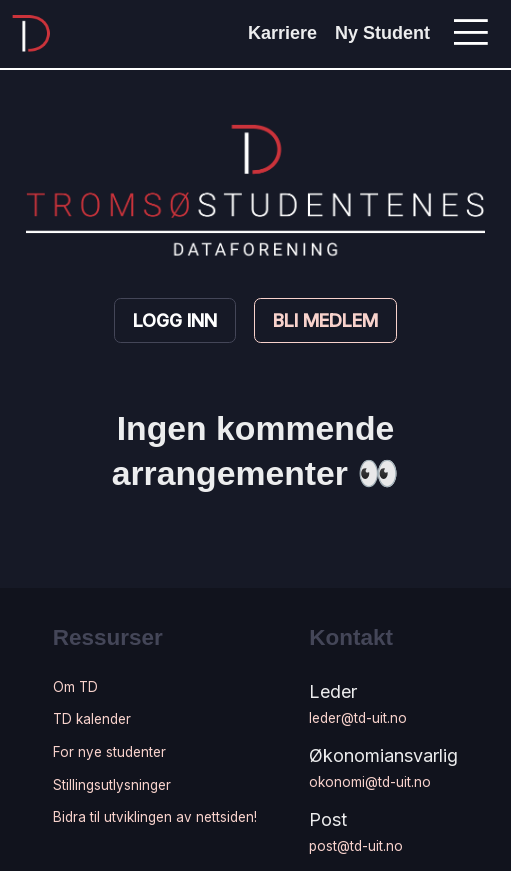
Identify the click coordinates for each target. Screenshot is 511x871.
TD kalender (92, 719)
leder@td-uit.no (358, 718)
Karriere (282, 33)
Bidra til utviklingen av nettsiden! (155, 817)
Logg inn (175, 320)
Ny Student (382, 33)
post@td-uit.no (356, 846)
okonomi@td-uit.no (370, 782)
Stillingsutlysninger (112, 785)
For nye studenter (109, 752)
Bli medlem (325, 320)
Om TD (75, 687)
